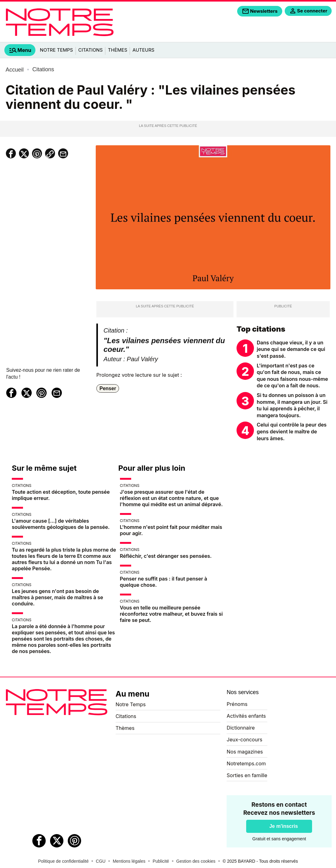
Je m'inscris (283, 826)
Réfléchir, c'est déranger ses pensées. (166, 556)
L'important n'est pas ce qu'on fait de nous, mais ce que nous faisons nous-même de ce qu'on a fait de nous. (292, 376)
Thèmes (117, 50)
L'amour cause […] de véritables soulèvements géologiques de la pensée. (61, 524)
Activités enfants (246, 716)
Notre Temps (56, 50)
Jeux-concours (244, 740)
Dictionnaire (241, 728)
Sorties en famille (247, 775)
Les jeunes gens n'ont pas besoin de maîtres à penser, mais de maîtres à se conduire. (58, 597)
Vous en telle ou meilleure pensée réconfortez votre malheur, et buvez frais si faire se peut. (171, 614)
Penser (108, 388)
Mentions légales (129, 861)
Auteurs (143, 50)
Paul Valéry (142, 359)
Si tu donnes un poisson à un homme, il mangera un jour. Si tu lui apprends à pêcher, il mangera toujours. (292, 405)
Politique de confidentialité (64, 861)
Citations (91, 50)
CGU (101, 861)
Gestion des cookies (196, 861)
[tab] (20, 50)
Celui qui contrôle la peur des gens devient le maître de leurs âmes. (292, 431)
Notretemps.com (246, 763)
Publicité (161, 861)
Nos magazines (245, 752)
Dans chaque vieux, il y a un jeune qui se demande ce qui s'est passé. (291, 349)
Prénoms (237, 704)
